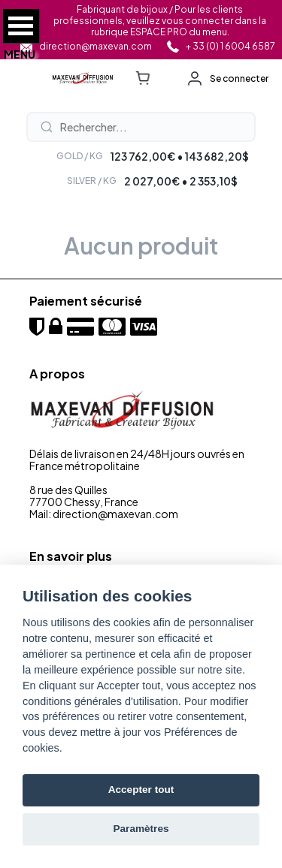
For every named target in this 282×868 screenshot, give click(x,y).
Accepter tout (141, 790)
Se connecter (239, 78)
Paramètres (141, 829)
